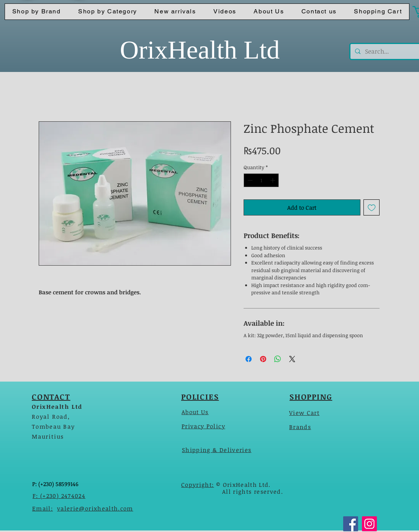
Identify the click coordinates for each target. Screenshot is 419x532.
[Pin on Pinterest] (263, 359)
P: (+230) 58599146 (55, 484)
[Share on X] (292, 359)
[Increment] (273, 180)
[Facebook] (351, 524)
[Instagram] (369, 524)
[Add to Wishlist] (372, 208)
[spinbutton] (261, 180)
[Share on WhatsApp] (278, 359)
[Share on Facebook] (249, 359)
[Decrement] (249, 180)
